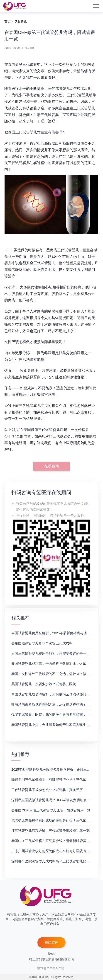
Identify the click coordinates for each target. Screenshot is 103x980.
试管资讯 (21, 21)
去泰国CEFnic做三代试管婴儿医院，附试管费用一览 (51, 810)
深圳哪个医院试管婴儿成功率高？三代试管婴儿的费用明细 (56, 861)
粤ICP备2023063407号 (50, 968)
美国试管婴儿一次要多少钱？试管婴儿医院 (44, 684)
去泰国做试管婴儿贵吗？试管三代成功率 (42, 643)
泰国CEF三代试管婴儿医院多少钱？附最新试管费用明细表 (56, 841)
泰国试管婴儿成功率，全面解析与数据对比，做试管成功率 (56, 664)
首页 (7, 21)
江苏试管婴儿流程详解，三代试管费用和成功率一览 (50, 831)
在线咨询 (51, 466)
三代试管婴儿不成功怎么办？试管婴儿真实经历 (47, 790)
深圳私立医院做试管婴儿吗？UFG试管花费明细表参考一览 (56, 800)
